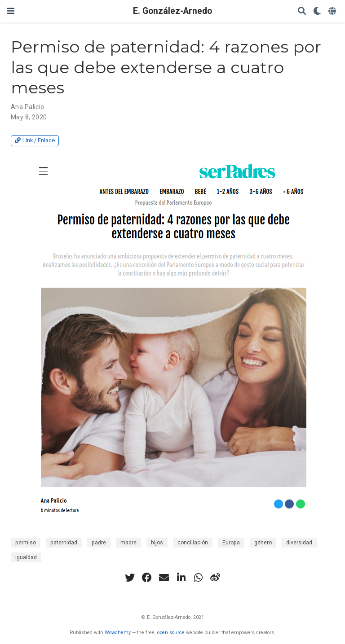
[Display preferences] (317, 11)
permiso (26, 543)
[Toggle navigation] (11, 11)
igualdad (26, 557)
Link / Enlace (35, 140)
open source (171, 633)
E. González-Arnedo (172, 11)
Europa (231, 543)
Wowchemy (118, 633)
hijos (157, 543)
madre (128, 543)
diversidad (299, 543)
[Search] (302, 11)
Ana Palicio (28, 107)
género (263, 543)
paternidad (64, 543)
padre (99, 543)
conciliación (193, 543)
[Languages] (333, 11)
